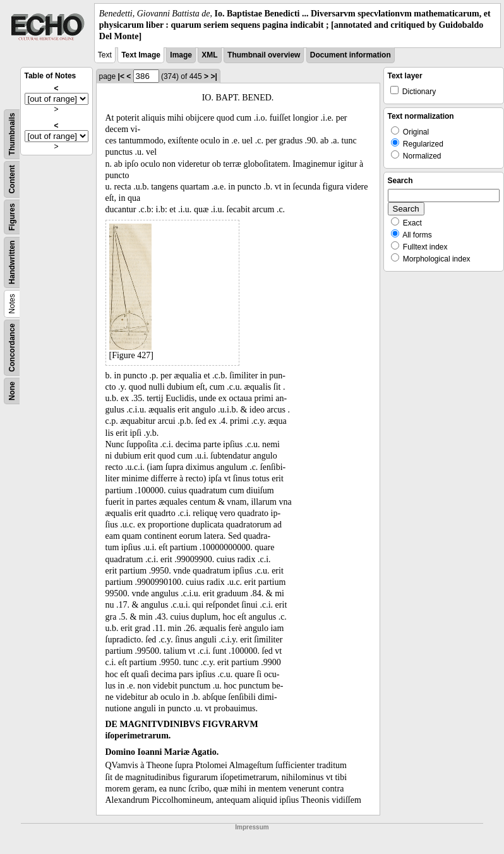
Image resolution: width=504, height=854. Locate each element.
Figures (12, 216)
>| (213, 76)
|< (121, 76)
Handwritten (12, 262)
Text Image (141, 55)
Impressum (252, 827)
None (12, 391)
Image (181, 55)
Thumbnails (12, 134)
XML (209, 55)
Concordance (12, 348)
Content (12, 179)
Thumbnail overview (264, 55)
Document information (351, 55)
